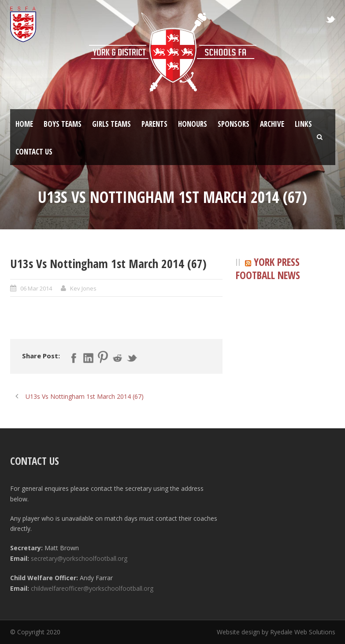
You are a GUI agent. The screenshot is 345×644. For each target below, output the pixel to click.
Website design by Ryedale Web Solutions (276, 632)
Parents (154, 124)
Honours (193, 124)
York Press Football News (268, 269)
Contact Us (34, 152)
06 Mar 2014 (36, 288)
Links (303, 124)
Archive (272, 124)
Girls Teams (111, 124)
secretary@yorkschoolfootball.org (79, 558)
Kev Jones (83, 288)
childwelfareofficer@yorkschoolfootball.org (92, 588)
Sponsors (234, 124)
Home (24, 124)
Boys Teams (63, 124)
